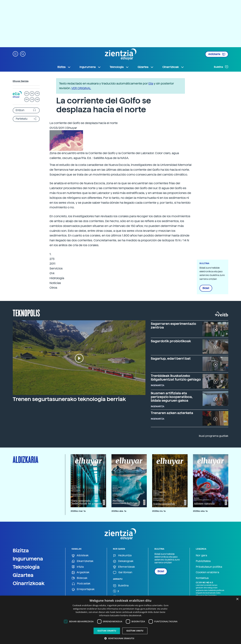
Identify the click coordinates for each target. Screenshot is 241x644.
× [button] (237, 599)
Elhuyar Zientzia (21, 81)
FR (37, 93)
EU (27, 93)
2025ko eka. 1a (200, 511)
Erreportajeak (83, 589)
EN (27, 99)
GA (37, 99)
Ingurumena (28, 559)
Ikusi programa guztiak (214, 436)
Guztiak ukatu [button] (135, 631)
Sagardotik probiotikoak (171, 341)
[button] (15, 54)
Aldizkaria (217, 54)
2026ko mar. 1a (78, 511)
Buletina (221, 67)
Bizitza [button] (64, 67)
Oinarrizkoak (29, 583)
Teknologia (26, 567)
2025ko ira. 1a (159, 511)
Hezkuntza (122, 556)
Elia (151, 83)
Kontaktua (202, 578)
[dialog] (120, 620)
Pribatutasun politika (209, 567)
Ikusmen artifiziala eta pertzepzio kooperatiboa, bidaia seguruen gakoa (172, 397)
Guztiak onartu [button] (107, 631)
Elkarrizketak (83, 561)
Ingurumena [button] (90, 67)
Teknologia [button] (119, 67)
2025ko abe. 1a (119, 511)
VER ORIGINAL (81, 88)
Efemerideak (124, 567)
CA (32, 99)
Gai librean (123, 572)
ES (32, 93)
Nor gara (201, 555)
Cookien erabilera (207, 572)
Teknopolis (26, 313)
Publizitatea (203, 561)
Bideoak (79, 578)
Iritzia (78, 567)
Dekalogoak (123, 561)
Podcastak (81, 584)
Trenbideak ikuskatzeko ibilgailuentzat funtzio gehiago (176, 378)
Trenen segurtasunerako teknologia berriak (69, 399)
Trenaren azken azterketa (172, 413)
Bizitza (21, 550)
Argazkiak (81, 572)
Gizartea (23, 575)
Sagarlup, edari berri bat (171, 358)
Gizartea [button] (146, 67)
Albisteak (80, 556)
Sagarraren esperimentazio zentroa (173, 326)
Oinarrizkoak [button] (173, 67)
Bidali (206, 288)
